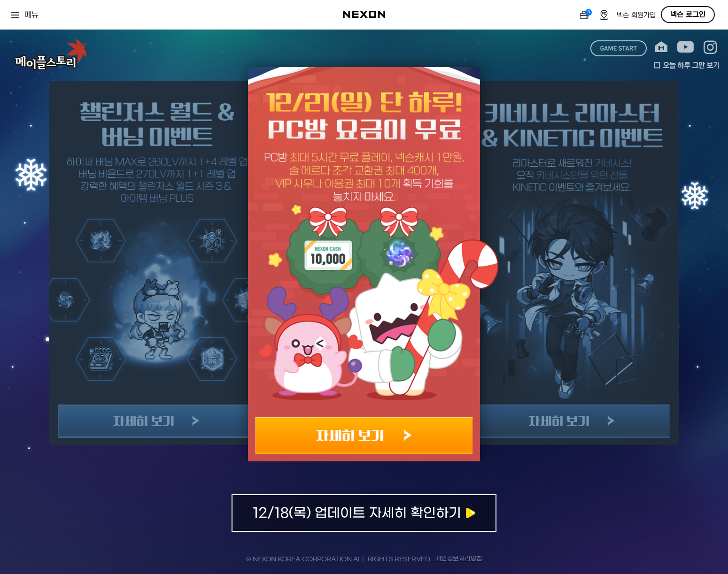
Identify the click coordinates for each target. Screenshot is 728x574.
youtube (685, 47)
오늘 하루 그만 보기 (686, 65)
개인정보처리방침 (459, 559)
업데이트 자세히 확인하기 (364, 513)
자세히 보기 (364, 436)
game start (619, 48)
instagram (710, 47)
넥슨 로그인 (688, 15)
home (661, 47)
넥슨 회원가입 (636, 15)
